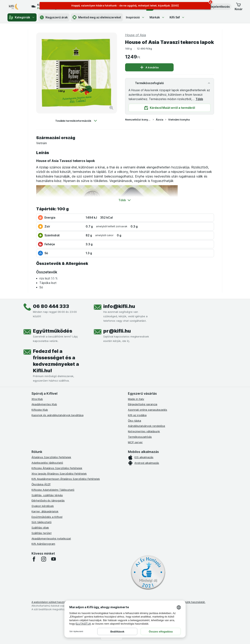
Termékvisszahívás (140, 437)
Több (199, 99)
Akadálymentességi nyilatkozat (51, 538)
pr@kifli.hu (117, 331)
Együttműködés (53, 331)
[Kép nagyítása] (111, 108)
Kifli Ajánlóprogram (43, 544)
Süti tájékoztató (42, 522)
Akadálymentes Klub (44, 404)
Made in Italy (136, 399)
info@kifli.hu (119, 306)
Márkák (157, 17)
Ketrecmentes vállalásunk (144, 431)
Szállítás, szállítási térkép (47, 495)
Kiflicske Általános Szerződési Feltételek (57, 468)
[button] (217, 7)
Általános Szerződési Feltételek (51, 457)
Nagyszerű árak (54, 17)
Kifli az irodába (137, 415)
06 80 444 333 (51, 306)
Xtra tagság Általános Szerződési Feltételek (59, 474)
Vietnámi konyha (179, 119)
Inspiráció (135, 17)
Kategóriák (22, 17)
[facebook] (34, 559)
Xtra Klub (37, 399)
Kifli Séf (177, 17)
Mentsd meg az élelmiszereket (97, 17)
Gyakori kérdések (43, 506)
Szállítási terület (42, 533)
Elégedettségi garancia (143, 404)
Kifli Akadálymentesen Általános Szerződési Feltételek (66, 479)
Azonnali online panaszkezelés (148, 410)
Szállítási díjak (40, 528)
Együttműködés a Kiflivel (47, 517)
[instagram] (44, 559)
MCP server (135, 442)
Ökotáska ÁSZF (41, 484)
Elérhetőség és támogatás (48, 500)
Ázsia (160, 119)
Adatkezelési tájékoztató (47, 463)
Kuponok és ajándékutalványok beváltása (57, 415)
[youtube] (53, 559)
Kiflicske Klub (40, 410)
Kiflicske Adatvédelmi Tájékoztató (53, 490)
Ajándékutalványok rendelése (147, 426)
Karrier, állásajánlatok (45, 511)
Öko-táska (134, 421)
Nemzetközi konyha (138, 119)
